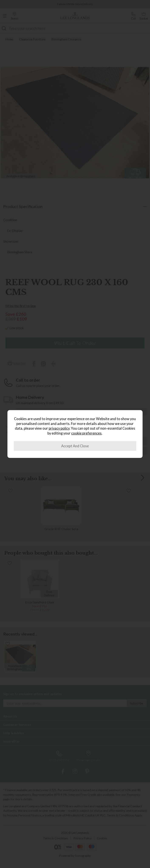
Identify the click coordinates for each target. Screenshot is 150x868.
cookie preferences (86, 433)
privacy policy (59, 428)
